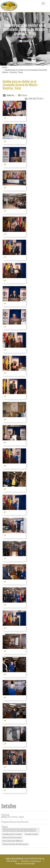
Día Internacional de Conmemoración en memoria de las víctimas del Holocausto (19, 830)
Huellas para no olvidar (12, 834)
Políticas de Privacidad (25, 864)
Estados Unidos (32, 834)
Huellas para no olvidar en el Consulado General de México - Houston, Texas (21, 85)
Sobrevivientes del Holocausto (15, 844)
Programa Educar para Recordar (15, 822)
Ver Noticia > (36, 99)
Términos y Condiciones (31, 861)
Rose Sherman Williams (13, 841)
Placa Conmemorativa (12, 838)
